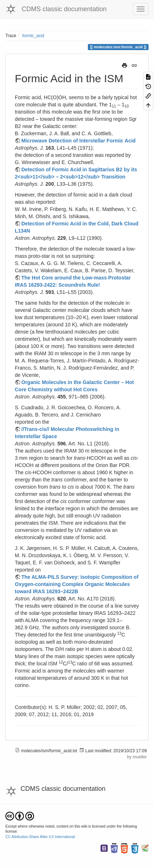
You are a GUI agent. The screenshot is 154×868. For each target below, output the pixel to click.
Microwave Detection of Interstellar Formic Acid (78, 141)
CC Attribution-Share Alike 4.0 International (40, 837)
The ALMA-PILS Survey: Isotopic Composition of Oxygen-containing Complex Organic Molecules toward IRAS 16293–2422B (77, 584)
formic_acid (33, 36)
